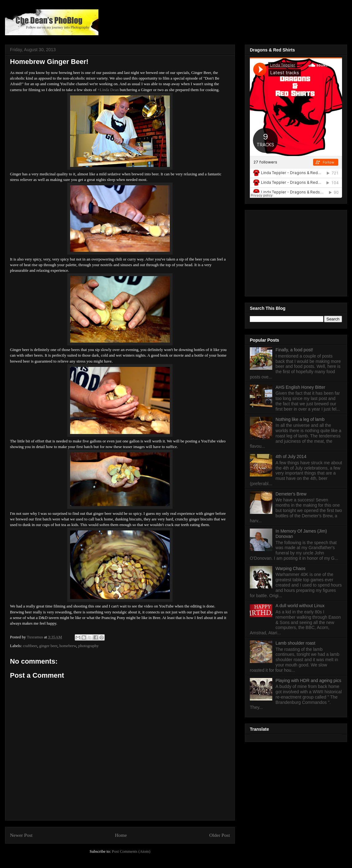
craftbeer (30, 646)
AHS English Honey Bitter (301, 387)
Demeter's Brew (291, 494)
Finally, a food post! (294, 350)
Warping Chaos (291, 568)
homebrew (68, 646)
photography (88, 646)
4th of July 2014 (291, 456)
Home (121, 835)
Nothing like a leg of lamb (300, 419)
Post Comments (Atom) (131, 851)
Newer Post (21, 835)
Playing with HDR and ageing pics (309, 680)
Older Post (220, 835)
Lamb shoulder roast (296, 643)
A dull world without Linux (300, 606)
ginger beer (48, 646)
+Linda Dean (108, 90)
